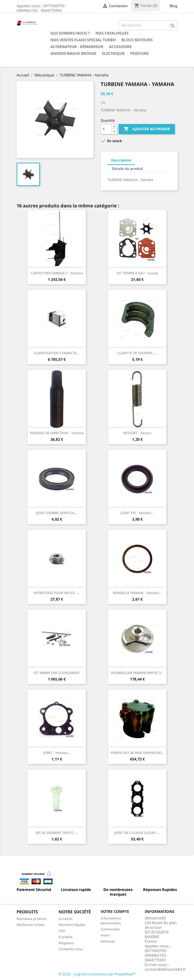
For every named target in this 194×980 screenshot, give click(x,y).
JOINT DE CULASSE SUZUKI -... (137, 833)
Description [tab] (121, 160)
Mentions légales (72, 925)
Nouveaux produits (32, 919)
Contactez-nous (71, 949)
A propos (66, 937)
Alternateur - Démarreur (77, 47)
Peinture (139, 53)
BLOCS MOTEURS (137, 40)
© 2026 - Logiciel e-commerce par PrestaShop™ (97, 974)
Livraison (66, 919)
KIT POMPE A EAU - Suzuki (137, 273)
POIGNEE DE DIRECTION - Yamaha (57, 433)
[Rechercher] (148, 25)
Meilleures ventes (30, 925)
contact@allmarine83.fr (165, 969)
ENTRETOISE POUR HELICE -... (57, 593)
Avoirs (105, 935)
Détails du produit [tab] (127, 168)
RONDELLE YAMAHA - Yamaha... (137, 593)
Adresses (108, 941)
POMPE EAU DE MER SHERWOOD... (137, 753)
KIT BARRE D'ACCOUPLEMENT (57, 673)
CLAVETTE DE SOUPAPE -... (137, 353)
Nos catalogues (112, 33)
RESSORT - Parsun (137, 433)
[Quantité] (106, 129)
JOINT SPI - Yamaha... (137, 513)
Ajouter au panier (147, 129)
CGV (62, 931)
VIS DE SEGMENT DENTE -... (57, 833)
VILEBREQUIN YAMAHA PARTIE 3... (137, 673)
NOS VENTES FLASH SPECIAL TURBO (83, 40)
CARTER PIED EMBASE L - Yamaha (57, 273)
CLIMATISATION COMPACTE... (57, 353)
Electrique (113, 53)
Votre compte (115, 911)
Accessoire (120, 47)
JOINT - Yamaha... (57, 753)
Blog (173, 6)
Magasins (66, 943)
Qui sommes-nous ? (70, 33)
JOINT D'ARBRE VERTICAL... (57, 513)
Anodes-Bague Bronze (73, 53)
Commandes (110, 929)
